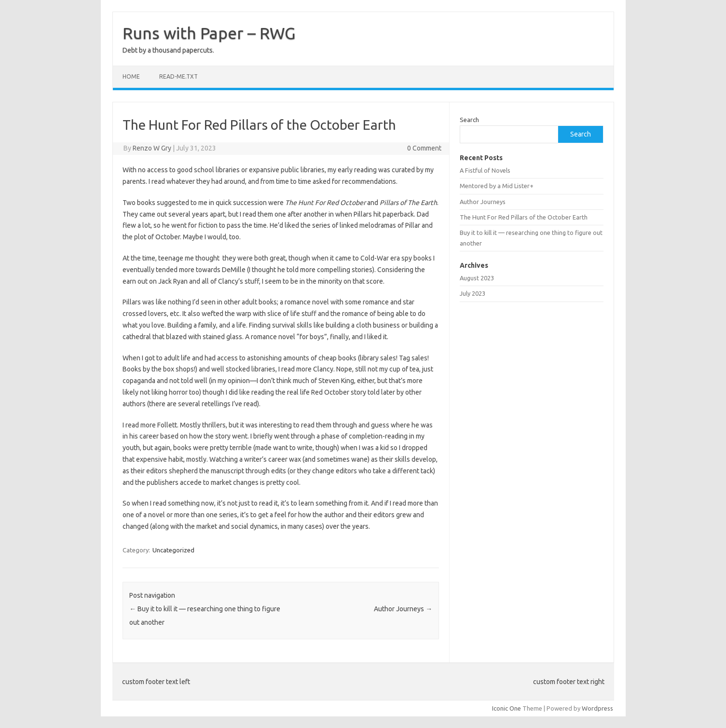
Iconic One (507, 708)
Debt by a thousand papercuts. (168, 50)
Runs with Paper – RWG (209, 33)
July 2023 (473, 293)
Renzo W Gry (152, 148)
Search (469, 120)
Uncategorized (173, 550)
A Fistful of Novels (485, 170)
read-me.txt (178, 76)
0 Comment (424, 148)
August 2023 (477, 278)
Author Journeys (403, 609)
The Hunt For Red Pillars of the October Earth (524, 217)
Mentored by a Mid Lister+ (497, 186)
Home (131, 76)
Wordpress (597, 708)
